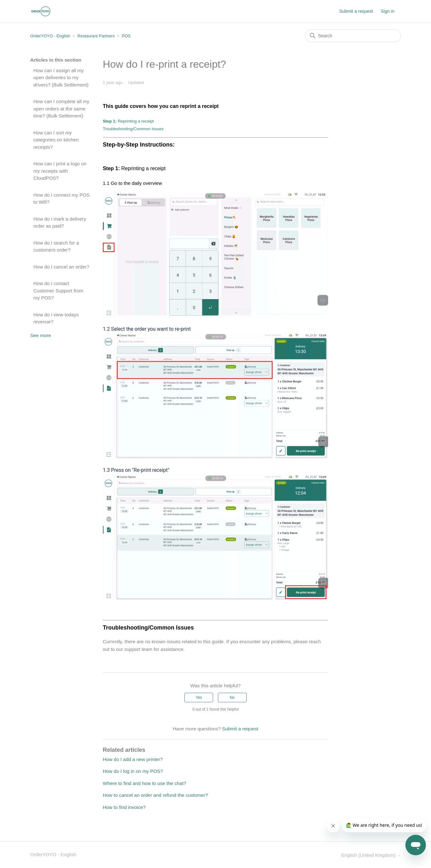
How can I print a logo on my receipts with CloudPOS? (60, 171)
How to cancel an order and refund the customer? (155, 795)
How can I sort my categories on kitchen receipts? (56, 140)
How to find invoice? (124, 807)
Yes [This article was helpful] (199, 698)
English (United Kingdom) (371, 855)
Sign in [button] (388, 11)
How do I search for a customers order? (56, 246)
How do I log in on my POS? (133, 771)
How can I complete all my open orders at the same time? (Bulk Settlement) (62, 109)
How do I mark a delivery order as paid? (60, 223)
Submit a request (356, 11)
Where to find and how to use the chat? (145, 783)
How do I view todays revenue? (56, 318)
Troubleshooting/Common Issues (133, 129)
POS (126, 36)
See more (41, 335)
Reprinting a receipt (128, 121)
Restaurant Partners (96, 36)
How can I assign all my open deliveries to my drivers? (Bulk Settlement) (61, 78)
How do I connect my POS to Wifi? (62, 199)
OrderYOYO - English (50, 36)
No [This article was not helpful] (232, 698)
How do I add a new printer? (133, 759)
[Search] (353, 36)
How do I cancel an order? (62, 267)
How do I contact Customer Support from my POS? (58, 291)
